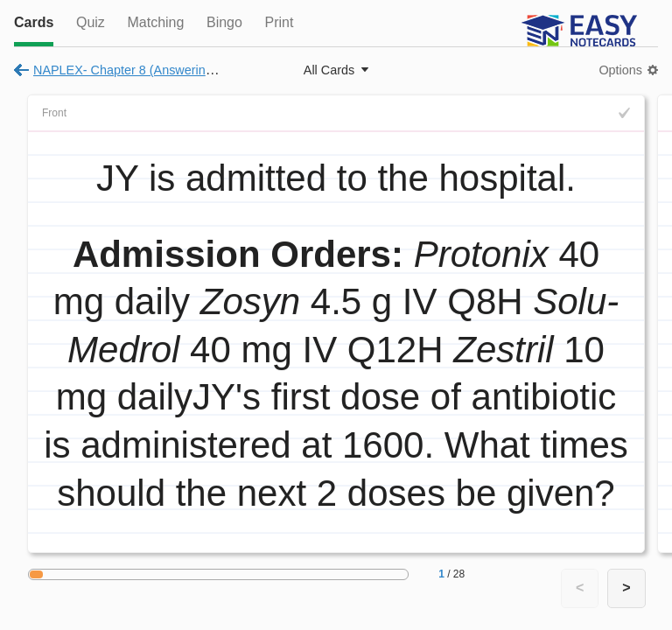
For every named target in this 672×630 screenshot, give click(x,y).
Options (620, 70)
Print (279, 22)
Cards (34, 22)
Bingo (224, 22)
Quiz (91, 22)
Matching (155, 22)
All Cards (329, 70)
